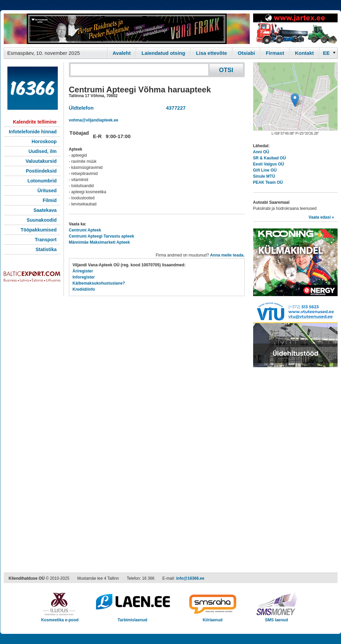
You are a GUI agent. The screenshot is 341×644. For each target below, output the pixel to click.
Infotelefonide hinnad (33, 132)
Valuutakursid (41, 161)
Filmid (50, 200)
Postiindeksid (41, 171)
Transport (46, 240)
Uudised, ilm (42, 151)
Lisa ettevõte (212, 53)
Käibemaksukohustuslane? (99, 283)
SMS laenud (277, 618)
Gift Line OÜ (265, 170)
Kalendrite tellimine (35, 122)
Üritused (47, 191)
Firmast (275, 53)
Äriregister (83, 271)
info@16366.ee (190, 578)
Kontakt (305, 53)
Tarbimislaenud (133, 618)
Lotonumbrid (42, 181)
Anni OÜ (261, 152)
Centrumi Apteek (85, 230)
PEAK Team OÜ (268, 182)
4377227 (175, 108)
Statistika (46, 249)
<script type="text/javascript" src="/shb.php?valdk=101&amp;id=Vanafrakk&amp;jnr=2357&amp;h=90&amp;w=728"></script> (127, 29)
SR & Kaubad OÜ (270, 158)
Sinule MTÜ (264, 176)
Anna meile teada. (227, 255)
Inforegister (84, 277)
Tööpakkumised (39, 230)
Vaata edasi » (321, 217)
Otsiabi (247, 53)
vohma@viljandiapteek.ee (94, 120)
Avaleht (122, 53)
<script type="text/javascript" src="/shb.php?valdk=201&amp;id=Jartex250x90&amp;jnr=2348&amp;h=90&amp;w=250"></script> (295, 29)
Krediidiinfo (84, 289)
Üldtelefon (81, 108)
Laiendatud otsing (163, 53)
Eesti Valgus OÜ (269, 164)
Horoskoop (44, 141)
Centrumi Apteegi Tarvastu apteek (102, 236)
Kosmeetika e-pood (60, 618)
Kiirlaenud (213, 618)
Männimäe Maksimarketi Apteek (100, 242)
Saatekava (45, 210)
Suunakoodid (42, 220)
